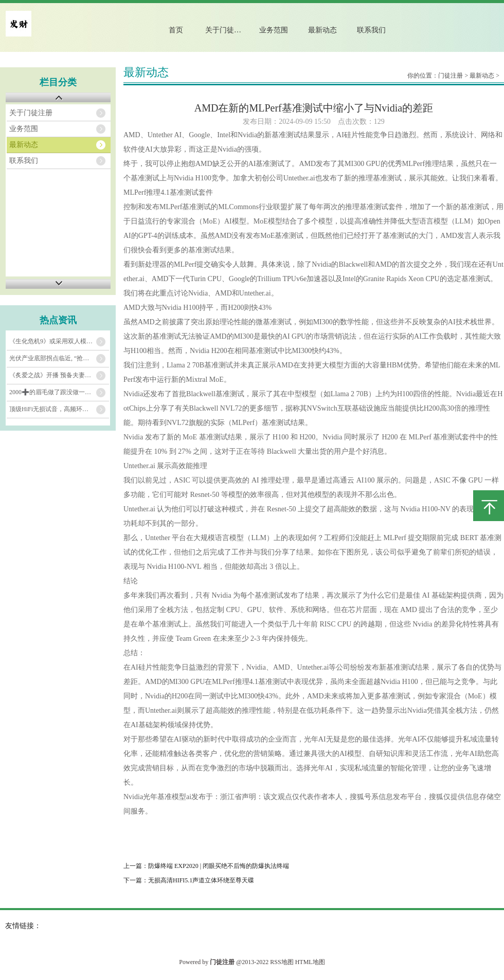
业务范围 (274, 30)
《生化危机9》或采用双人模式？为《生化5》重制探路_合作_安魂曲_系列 (59, 341)
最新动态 (322, 30)
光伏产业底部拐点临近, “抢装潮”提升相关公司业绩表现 (59, 358)
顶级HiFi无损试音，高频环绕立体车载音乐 (59, 409)
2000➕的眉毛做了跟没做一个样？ (56, 392)
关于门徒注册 (227, 30)
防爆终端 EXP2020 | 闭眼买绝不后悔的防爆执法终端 (219, 866)
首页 (176, 30)
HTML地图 (310, 962)
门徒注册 (451, 76)
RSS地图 (282, 962)
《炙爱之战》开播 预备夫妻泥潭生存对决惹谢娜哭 (59, 375)
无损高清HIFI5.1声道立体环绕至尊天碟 (201, 880)
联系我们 (371, 30)
